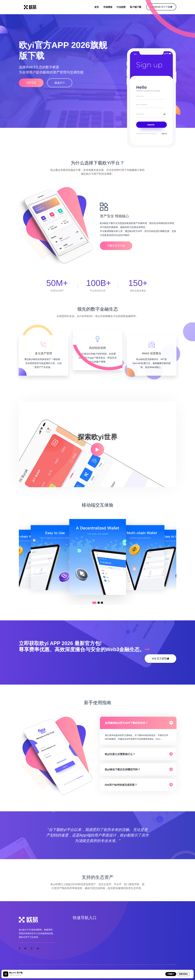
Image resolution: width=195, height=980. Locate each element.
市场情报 (108, 7)
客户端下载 (136, 7)
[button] (94, 603)
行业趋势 (121, 7)
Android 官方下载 (161, 7)
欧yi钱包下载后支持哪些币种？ (125, 769)
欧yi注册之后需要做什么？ (122, 754)
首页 (97, 7)
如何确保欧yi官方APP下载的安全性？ (129, 723)
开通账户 (171, 974)
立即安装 (31, 83)
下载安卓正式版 (118, 246)
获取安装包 (183, 974)
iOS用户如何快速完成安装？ (123, 785)
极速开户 (62, 83)
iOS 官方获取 (160, 659)
